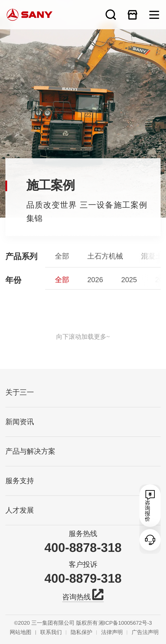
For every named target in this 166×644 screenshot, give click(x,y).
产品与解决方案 (30, 451)
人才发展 (20, 510)
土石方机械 (105, 264)
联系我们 (51, 632)
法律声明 (112, 632)
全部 (62, 264)
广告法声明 (145, 632)
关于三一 (20, 392)
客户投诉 (83, 564)
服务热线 (83, 534)
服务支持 (20, 481)
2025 (129, 287)
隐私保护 (81, 632)
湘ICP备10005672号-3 (125, 623)
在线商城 (132, 15)
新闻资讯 (20, 422)
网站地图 (21, 632)
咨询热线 (83, 596)
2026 (95, 287)
